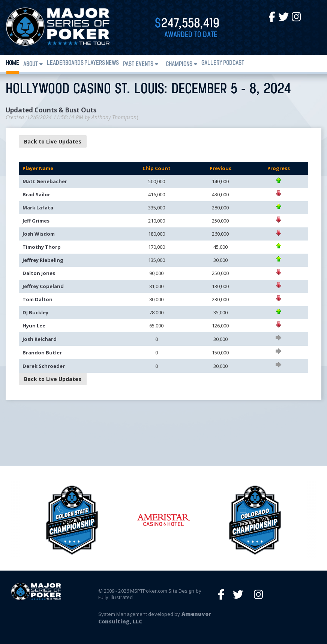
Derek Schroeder (44, 366)
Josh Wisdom (39, 234)
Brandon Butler (42, 353)
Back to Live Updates (53, 141)
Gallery (212, 63)
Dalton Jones (39, 273)
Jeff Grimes (36, 221)
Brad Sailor (36, 194)
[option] (163, 520)
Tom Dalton (37, 299)
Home (13, 63)
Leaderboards (65, 63)
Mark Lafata (38, 208)
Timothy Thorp (42, 247)
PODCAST (234, 63)
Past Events (138, 64)
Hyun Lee (34, 326)
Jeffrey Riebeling (43, 260)
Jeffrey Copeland (43, 286)
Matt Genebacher (45, 181)
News (112, 63)
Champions (179, 64)
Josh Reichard (40, 339)
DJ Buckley (35, 312)
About (31, 64)
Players (95, 63)
